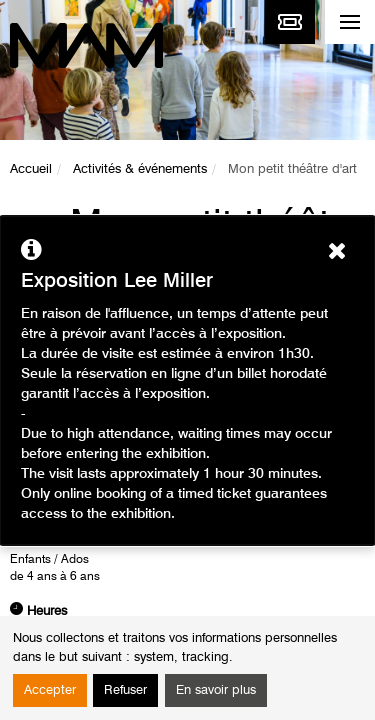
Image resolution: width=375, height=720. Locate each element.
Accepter (50, 690)
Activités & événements (140, 169)
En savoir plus (216, 690)
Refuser (125, 690)
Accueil (31, 169)
